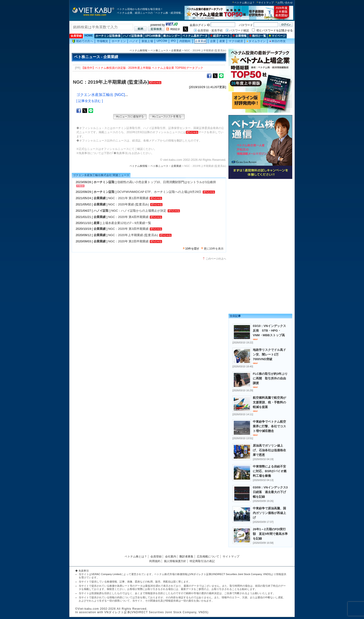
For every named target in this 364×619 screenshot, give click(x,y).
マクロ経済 (236, 41)
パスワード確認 (239, 30)
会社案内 (171, 556)
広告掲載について (208, 556)
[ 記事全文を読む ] (90, 101)
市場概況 (102, 41)
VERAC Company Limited (106, 574)
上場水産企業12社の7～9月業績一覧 (127, 223)
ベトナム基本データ (195, 36)
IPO (173, 41)
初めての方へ (83, 41)
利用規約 (155, 561)
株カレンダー (172, 36)
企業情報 (239, 36)
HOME (89, 36)
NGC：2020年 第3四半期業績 (128, 229)
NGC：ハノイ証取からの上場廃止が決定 (139, 211)
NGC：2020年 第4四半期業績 (128, 217)
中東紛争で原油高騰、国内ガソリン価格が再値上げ (269, 513)
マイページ (277, 36)
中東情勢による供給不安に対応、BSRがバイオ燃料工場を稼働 (270, 471)
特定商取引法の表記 (202, 561)
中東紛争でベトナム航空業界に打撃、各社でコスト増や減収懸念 (269, 426)
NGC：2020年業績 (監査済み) (128, 204)
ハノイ (134, 41)
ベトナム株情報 (138, 50)
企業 (213, 41)
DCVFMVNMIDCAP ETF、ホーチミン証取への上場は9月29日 (160, 192)
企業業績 (201, 41)
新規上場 (147, 41)
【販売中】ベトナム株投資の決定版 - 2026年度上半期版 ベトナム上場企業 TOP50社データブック (142, 68)
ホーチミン (119, 41)
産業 (222, 41)
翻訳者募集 (186, 556)
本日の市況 (277, 41)
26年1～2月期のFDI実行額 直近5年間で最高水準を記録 (270, 534)
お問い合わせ (285, 3)
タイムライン (256, 41)
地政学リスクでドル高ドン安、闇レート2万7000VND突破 (269, 354)
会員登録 (76, 36)
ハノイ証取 (101, 211)
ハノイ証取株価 (133, 36)
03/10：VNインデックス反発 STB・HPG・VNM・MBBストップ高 (269, 331)
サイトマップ (266, 3)
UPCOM (162, 41)
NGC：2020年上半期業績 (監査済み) (133, 235)
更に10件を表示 (214, 249)
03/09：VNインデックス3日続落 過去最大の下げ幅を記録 (270, 492)
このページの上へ (216, 259)
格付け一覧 (258, 36)
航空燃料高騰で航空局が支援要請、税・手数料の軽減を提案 (269, 402)
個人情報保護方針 (175, 561)
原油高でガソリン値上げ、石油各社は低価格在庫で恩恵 (269, 450)
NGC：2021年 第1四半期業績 (128, 198)
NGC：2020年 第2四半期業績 (128, 241)
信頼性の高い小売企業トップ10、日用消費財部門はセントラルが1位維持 (167, 182)
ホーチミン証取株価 (108, 36)
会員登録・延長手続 (210, 30)
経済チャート (220, 36)
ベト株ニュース (159, 50)
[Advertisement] (260, 213)
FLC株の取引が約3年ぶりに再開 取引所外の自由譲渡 (270, 378)
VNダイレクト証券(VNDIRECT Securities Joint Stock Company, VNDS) (231, 574)
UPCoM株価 (153, 36)
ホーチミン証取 (104, 182)
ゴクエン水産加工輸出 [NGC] (101, 95)
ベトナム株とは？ (244, 3)
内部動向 (185, 41)
